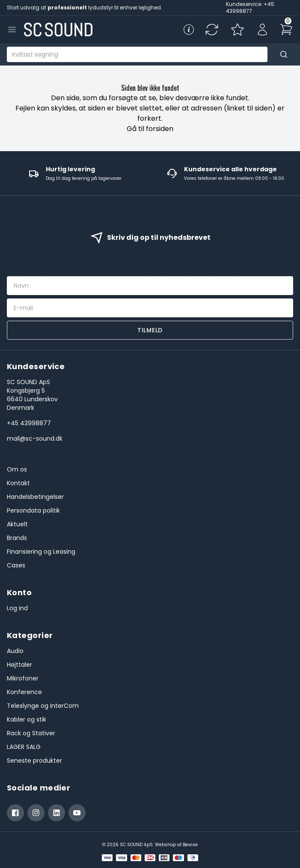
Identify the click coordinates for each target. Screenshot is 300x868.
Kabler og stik (27, 719)
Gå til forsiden (150, 129)
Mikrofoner (23, 678)
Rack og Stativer (31, 733)
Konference (24, 692)
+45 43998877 (29, 423)
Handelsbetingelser (35, 497)
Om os (17, 469)
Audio (15, 651)
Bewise (190, 845)
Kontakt (18, 483)
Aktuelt (17, 524)
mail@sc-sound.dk (35, 438)
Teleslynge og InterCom (43, 706)
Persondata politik (33, 510)
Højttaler (19, 665)
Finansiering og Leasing (41, 552)
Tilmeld (150, 330)
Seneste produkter (34, 761)
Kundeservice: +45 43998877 (250, 7)
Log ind (17, 608)
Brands (17, 538)
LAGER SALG (24, 747)
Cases (16, 565)
